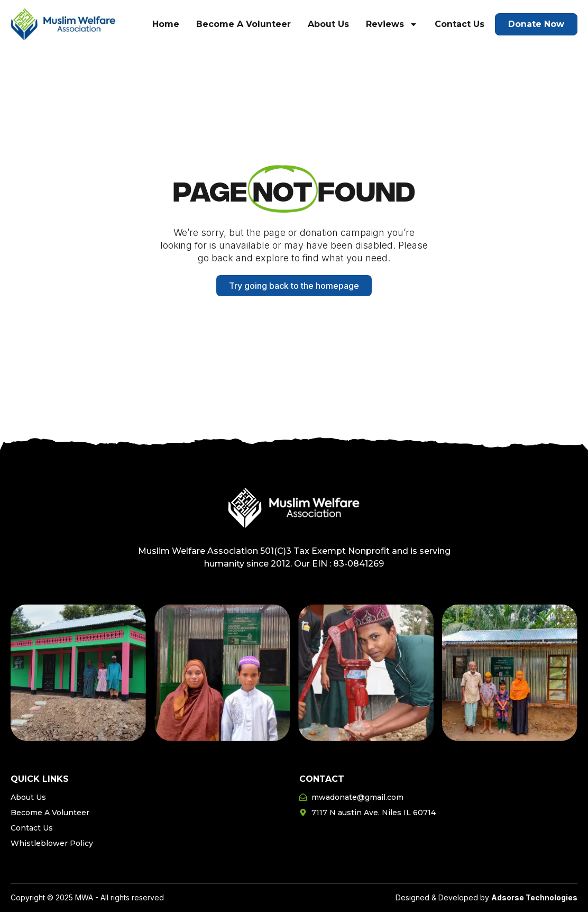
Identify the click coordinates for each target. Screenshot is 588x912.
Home (166, 24)
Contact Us (460, 24)
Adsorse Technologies (534, 897)
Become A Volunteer (244, 24)
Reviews (392, 24)
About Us (328, 24)
